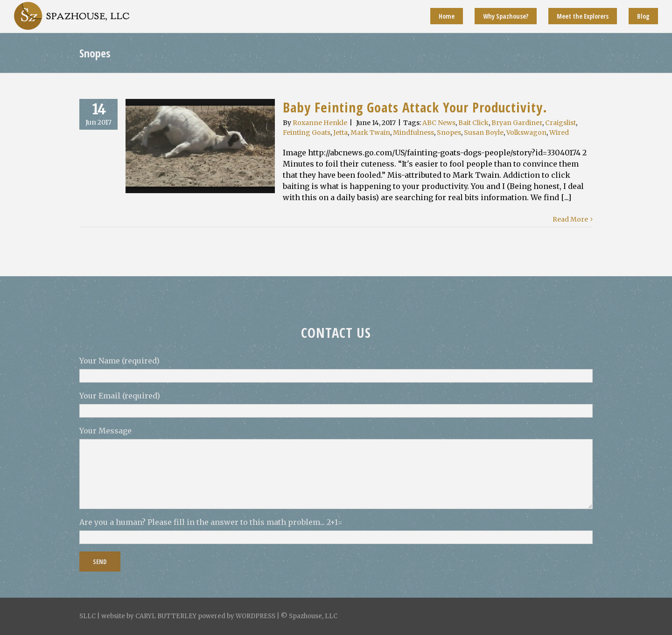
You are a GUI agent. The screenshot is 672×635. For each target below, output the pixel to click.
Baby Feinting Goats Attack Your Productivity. (415, 107)
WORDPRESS (255, 616)
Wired (559, 133)
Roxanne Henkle (320, 123)
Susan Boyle (484, 133)
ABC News (439, 123)
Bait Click (473, 123)
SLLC (87, 616)
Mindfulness (413, 133)
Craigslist (560, 123)
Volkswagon (526, 133)
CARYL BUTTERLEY (166, 616)
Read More (570, 219)
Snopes (449, 133)
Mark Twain (370, 133)
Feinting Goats (307, 133)
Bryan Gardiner (517, 123)
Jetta (340, 133)
